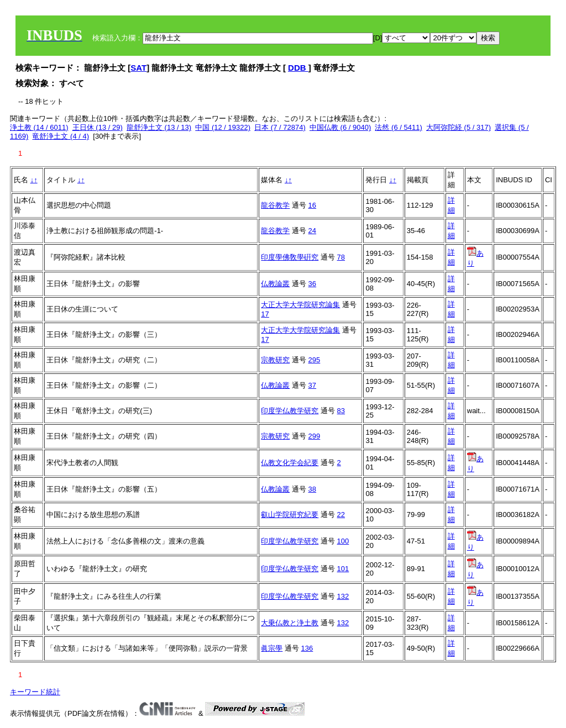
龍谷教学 (275, 205)
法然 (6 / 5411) (398, 127)
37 (312, 385)
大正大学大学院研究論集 (300, 305)
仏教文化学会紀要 (290, 463)
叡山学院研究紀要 (290, 515)
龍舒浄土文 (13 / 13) (159, 127)
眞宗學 (272, 648)
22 (341, 515)
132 (343, 596)
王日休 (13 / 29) (98, 127)
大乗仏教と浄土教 (290, 623)
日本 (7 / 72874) (280, 127)
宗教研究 (275, 360)
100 (343, 541)
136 (307, 648)
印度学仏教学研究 (290, 411)
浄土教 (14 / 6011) (39, 127)
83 (341, 411)
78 (341, 257)
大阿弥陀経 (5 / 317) (458, 127)
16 (312, 205)
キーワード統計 (35, 692)
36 (312, 284)
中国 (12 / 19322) (223, 127)
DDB (298, 68)
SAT (138, 68)
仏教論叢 (275, 284)
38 (312, 489)
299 (315, 436)
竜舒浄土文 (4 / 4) (61, 136)
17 (265, 314)
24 (312, 231)
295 (315, 360)
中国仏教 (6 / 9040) (340, 127)
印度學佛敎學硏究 (290, 257)
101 (343, 569)
